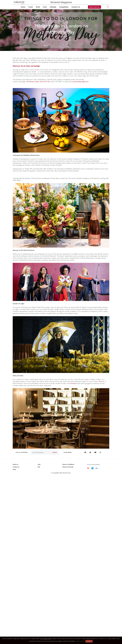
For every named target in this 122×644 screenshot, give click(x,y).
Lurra (86, 379)
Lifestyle (53, 7)
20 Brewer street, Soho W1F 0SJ (38, 82)
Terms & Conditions (68, 464)
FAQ (39, 467)
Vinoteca (73, 383)
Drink (38, 7)
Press (14, 469)
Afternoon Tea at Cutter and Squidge (26, 66)
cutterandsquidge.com (80, 82)
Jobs (39, 464)
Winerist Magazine (61, 2)
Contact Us (76, 7)
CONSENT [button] (89, 641)
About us (15, 464)
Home (23, 7)
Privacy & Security (68, 467)
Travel (30, 7)
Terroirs (101, 381)
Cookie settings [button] (80, 641)
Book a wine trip (94, 7)
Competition (64, 7)
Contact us (16, 467)
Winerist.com (67, 473)
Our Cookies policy (46, 639)
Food (45, 7)
